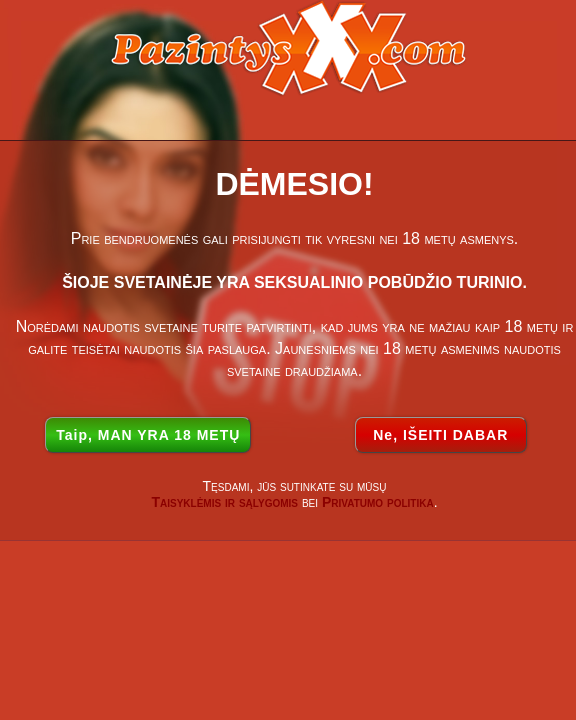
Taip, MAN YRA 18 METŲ (148, 435)
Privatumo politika (378, 502)
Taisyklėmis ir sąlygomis (224, 502)
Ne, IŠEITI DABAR (440, 435)
